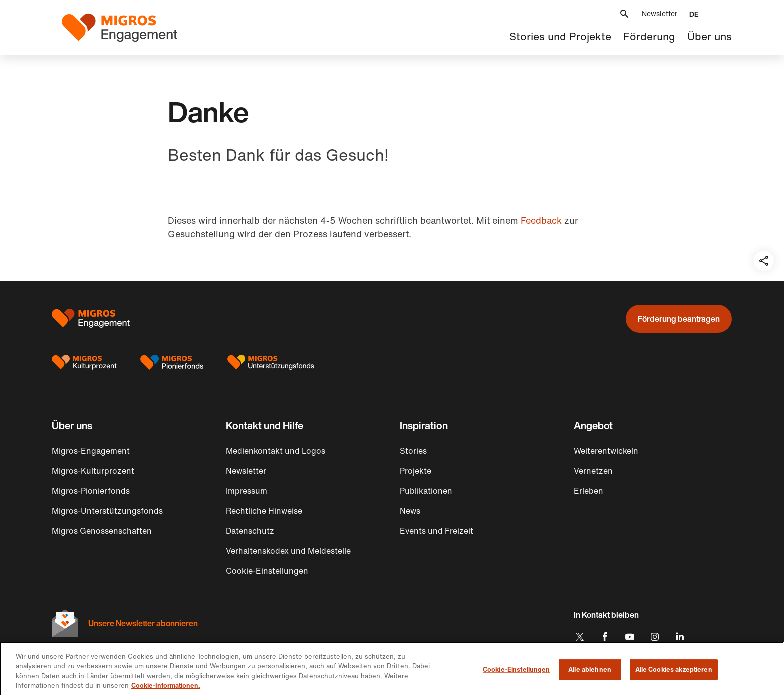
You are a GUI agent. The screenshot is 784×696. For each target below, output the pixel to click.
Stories (413, 451)
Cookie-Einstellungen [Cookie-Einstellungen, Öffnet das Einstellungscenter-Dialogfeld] (517, 670)
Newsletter (660, 13)
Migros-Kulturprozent (93, 471)
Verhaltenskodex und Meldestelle (288, 551)
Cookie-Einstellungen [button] (267, 571)
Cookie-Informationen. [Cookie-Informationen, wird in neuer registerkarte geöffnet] (166, 686)
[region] (392, 669)
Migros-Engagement (91, 451)
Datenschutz (250, 531)
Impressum (247, 491)
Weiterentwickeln (606, 451)
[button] (624, 14)
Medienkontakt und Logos (276, 451)
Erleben (589, 491)
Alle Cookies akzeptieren (674, 670)
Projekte (416, 471)
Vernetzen (593, 471)
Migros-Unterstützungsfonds (107, 511)
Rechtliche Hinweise (264, 511)
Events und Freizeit (437, 531)
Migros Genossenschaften (102, 531)
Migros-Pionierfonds (91, 491)
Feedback (543, 220)
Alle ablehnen (590, 670)
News (410, 511)
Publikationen (426, 491)
